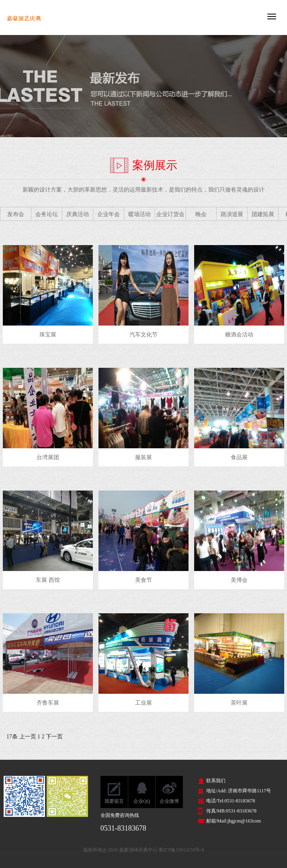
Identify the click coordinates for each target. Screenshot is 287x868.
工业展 (143, 703)
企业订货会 (170, 214)
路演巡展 (232, 214)
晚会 (201, 214)
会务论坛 (47, 214)
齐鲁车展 (48, 703)
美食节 (143, 580)
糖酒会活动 (239, 335)
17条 (12, 737)
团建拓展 (263, 214)
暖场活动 (139, 214)
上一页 (28, 737)
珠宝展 (48, 335)
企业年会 (109, 214)
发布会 (16, 214)
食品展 (239, 457)
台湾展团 (48, 457)
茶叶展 (239, 703)
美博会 (239, 580)
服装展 (143, 457)
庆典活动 (78, 214)
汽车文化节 (143, 335)
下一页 (54, 737)
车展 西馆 (48, 580)
